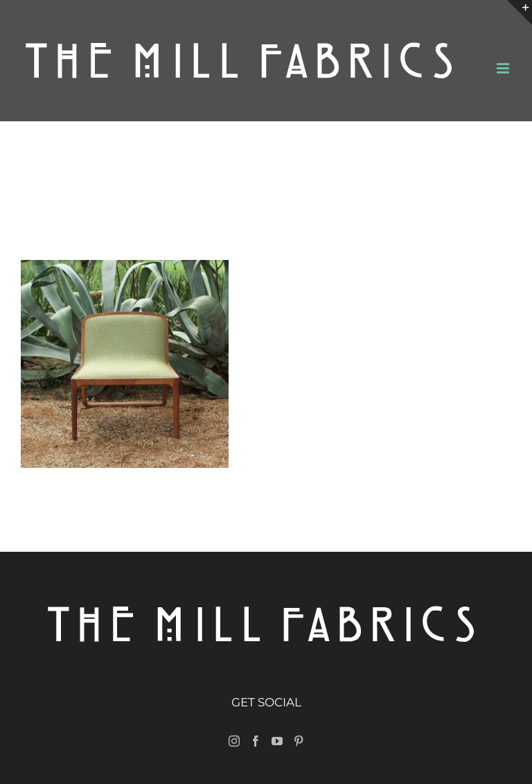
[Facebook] (256, 741)
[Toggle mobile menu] (504, 68)
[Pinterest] (299, 741)
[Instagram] (234, 741)
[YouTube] (277, 741)
